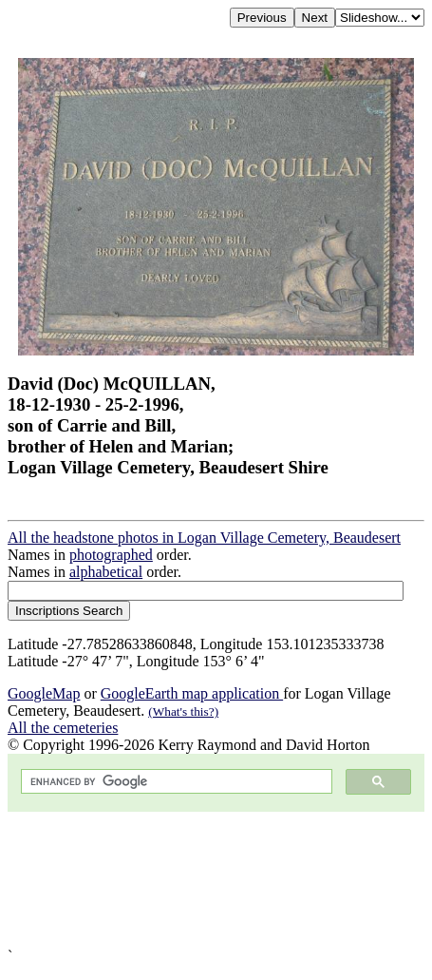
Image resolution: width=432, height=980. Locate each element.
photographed (111, 555)
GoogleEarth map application (192, 693)
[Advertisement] (216, 880)
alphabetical (106, 572)
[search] (175, 782)
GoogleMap (44, 693)
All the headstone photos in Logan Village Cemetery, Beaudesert (204, 538)
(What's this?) (183, 711)
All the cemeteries (63, 728)
